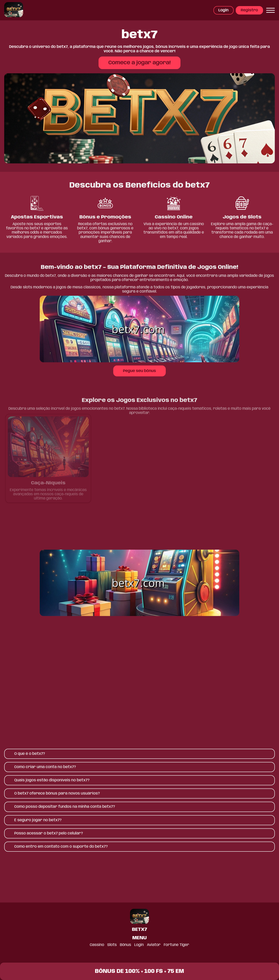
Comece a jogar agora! (139, 63)
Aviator (154, 945)
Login (224, 10)
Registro (249, 10)
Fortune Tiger (177, 945)
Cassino (97, 945)
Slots (112, 945)
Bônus (126, 945)
